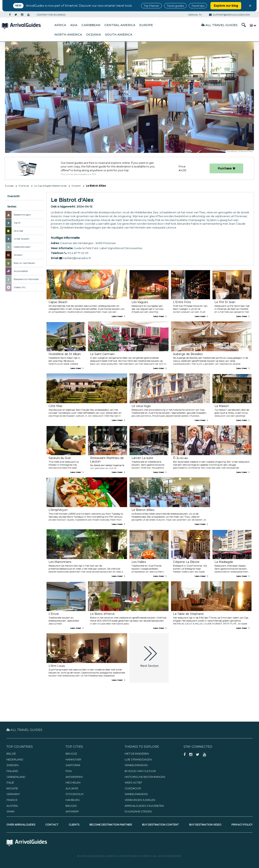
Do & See (18, 231)
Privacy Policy (242, 825)
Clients (74, 825)
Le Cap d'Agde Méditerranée (50, 186)
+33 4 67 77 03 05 (76, 253)
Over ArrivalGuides (21, 825)
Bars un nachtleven (24, 263)
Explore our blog (226, 6)
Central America (120, 25)
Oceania (94, 35)
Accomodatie (21, 271)
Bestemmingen (22, 215)
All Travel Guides (219, 25)
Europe (146, 25)
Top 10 (17, 223)
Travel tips (198, 6)
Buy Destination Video (205, 825)
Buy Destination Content (160, 825)
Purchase (226, 168)
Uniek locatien (22, 239)
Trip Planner (151, 6)
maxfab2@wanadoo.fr (75, 258)
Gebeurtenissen (22, 247)
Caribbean (91, 25)
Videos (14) (20, 287)
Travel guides (175, 6)
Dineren (76, 186)
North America (68, 35)
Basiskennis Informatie (26, 279)
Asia (74, 25)
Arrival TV (195, 15)
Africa (60, 25)
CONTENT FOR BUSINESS (51, 15)
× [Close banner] (250, 6)
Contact (52, 825)
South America (119, 35)
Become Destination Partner (111, 825)
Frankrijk (24, 186)
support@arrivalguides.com (229, 15)
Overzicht (13, 196)
